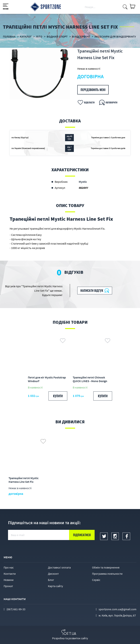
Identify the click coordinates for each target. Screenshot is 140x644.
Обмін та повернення (106, 567)
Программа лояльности (107, 574)
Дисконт (53, 574)
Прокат (8, 586)
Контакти (10, 574)
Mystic (83, 182)
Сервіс (96, 580)
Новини (9, 580)
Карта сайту (55, 586)
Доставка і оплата (59, 567)
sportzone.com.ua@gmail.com (117, 609)
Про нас (9, 567)
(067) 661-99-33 (16, 609)
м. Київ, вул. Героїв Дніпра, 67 (117, 615)
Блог (51, 580)
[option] (40, 74)
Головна (9, 36)
